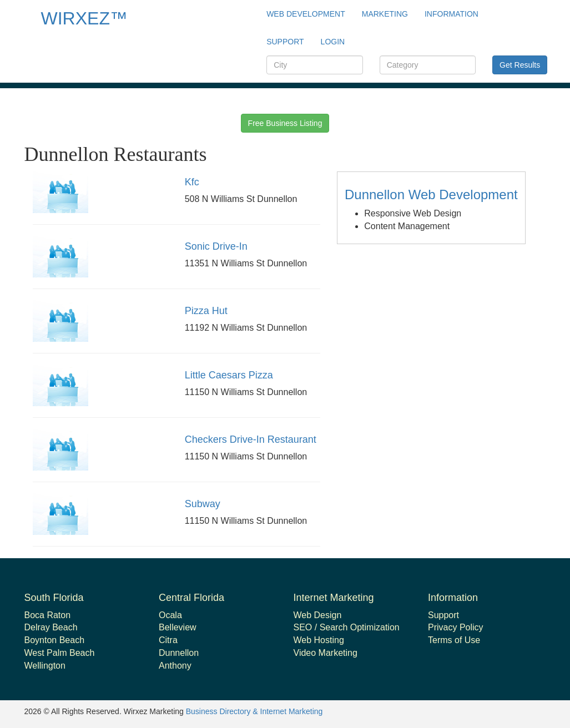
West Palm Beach (60, 653)
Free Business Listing (285, 123)
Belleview (178, 627)
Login (333, 42)
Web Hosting (319, 640)
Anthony (175, 666)
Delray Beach (51, 627)
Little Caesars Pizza (229, 375)
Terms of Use (454, 640)
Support (443, 615)
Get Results (520, 65)
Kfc (192, 182)
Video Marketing (326, 653)
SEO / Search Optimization (347, 627)
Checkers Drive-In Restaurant (251, 439)
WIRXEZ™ (84, 18)
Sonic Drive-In (216, 246)
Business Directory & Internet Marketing (254, 711)
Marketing (385, 14)
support (285, 42)
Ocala (170, 615)
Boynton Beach (55, 640)
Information (452, 14)
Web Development (306, 14)
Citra (168, 640)
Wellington (45, 666)
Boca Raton (48, 615)
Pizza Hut (206, 311)
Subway (203, 504)
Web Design (318, 615)
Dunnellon (179, 653)
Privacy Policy (456, 627)
